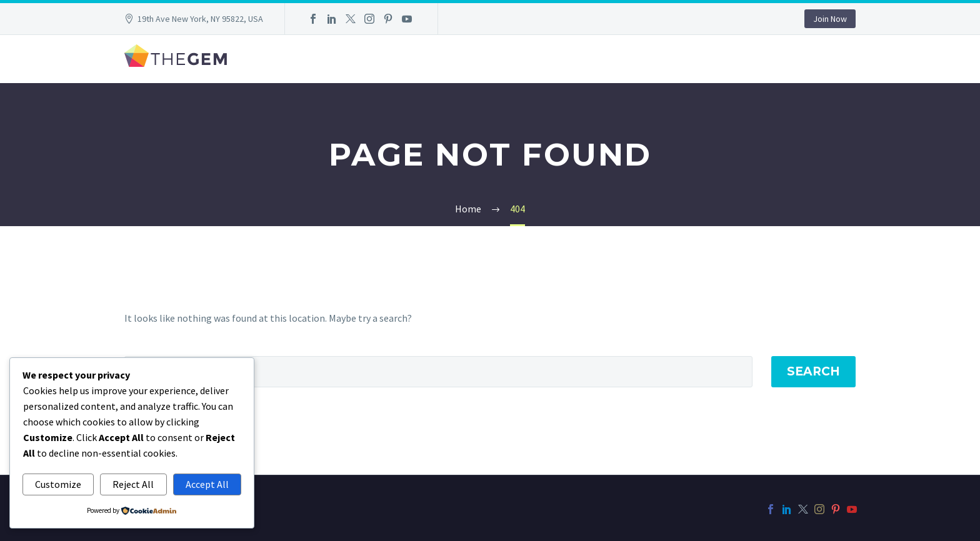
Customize (58, 484)
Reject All (133, 484)
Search (813, 371)
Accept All (207, 484)
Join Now (830, 19)
